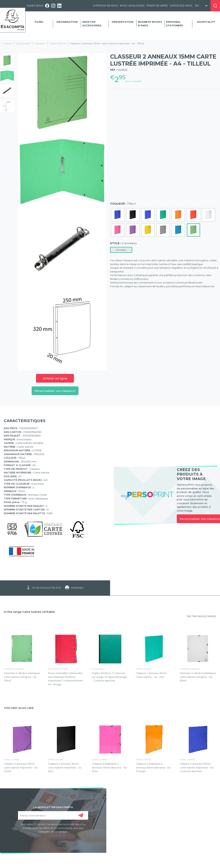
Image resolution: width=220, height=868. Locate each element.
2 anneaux (121, 250)
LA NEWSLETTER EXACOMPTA (53, 807)
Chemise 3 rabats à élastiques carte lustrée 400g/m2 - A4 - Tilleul (22, 677)
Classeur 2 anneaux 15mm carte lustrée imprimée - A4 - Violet (22, 767)
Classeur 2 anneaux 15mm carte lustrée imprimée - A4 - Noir (65, 767)
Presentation (123, 22)
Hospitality (206, 22)
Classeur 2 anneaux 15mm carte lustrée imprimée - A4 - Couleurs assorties (197, 767)
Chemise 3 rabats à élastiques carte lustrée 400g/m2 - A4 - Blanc (198, 677)
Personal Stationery (175, 24)
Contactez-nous (181, 6)
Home (8, 43)
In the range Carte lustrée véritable (29, 612)
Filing (39, 22)
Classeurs (40, 43)
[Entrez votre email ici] (53, 815)
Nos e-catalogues (132, 6)
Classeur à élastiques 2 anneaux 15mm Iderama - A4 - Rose (110, 767)
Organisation (67, 22)
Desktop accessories (92, 24)
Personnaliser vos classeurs (55, 391)
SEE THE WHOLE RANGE (201, 616)
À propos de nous (106, 6)
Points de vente (157, 6)
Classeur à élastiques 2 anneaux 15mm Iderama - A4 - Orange (154, 767)
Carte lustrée (58, 43)
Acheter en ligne (55, 378)
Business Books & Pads (150, 24)
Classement (23, 43)
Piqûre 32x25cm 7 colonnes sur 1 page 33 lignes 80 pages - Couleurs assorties (110, 677)
